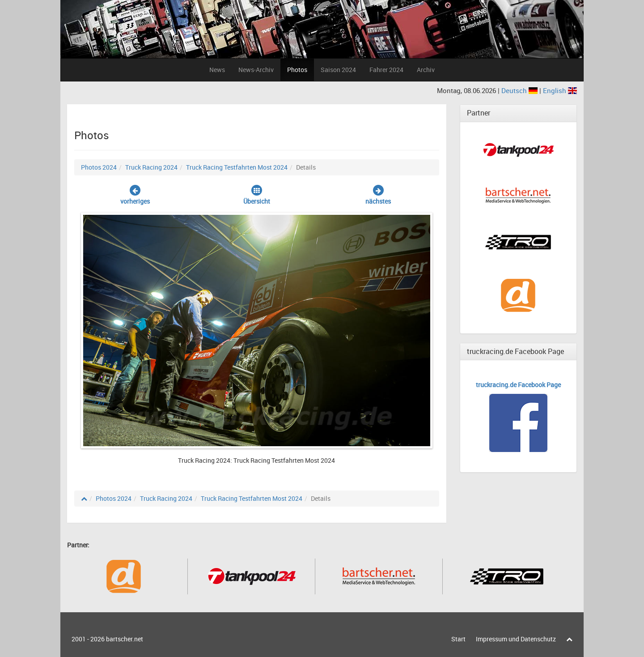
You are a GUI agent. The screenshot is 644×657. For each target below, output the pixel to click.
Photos (297, 70)
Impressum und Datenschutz (516, 639)
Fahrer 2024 (386, 70)
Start (458, 639)
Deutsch (520, 90)
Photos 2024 (99, 167)
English (560, 90)
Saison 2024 (338, 70)
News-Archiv (256, 70)
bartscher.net (125, 639)
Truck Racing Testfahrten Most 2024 (237, 167)
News (217, 70)
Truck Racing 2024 (151, 167)
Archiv (426, 70)
